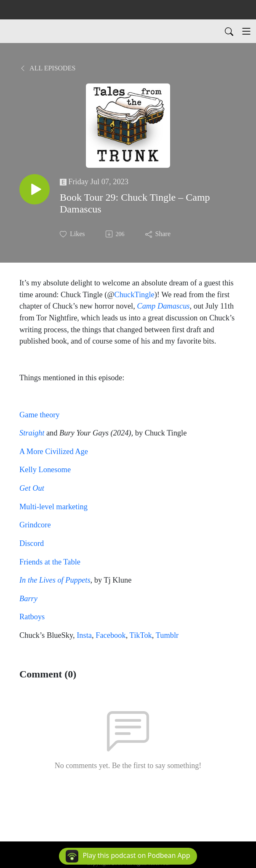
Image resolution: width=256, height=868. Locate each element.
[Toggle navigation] (246, 31)
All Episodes (47, 68)
